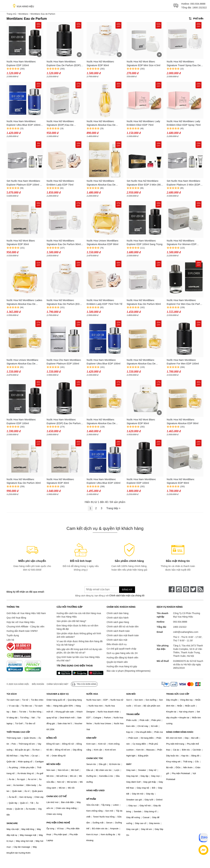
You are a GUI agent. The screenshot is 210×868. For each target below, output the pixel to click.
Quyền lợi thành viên (117, 662)
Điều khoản (38, 684)
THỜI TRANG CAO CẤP (18, 732)
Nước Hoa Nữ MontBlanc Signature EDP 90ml (181, 481)
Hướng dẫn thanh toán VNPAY (22, 631)
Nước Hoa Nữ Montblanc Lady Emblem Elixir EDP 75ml (143, 123)
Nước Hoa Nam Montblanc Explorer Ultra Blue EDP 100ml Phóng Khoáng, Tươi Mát (23, 123)
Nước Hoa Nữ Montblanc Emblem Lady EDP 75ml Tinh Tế (104, 302)
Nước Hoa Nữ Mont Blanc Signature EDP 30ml (21, 242)
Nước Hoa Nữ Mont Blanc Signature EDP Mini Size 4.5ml (143, 63)
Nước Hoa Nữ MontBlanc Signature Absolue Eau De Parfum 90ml (141, 362)
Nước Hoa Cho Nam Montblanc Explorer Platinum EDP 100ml (64, 362)
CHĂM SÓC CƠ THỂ (56, 796)
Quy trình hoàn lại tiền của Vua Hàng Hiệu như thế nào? (78, 659)
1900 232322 (199, 7)
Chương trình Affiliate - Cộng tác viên (25, 627)
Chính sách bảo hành (118, 618)
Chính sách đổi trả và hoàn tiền (123, 627)
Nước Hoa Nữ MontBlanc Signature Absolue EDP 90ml (183, 421)
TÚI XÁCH (12, 694)
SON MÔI (131, 694)
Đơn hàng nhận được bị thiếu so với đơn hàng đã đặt (77, 627)
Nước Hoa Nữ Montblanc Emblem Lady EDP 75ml (60, 183)
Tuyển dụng (13, 635)
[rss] (200, 589)
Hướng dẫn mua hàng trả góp (122, 666)
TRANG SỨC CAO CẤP (178, 694)
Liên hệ (10, 640)
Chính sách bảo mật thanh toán (123, 635)
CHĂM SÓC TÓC (95, 758)
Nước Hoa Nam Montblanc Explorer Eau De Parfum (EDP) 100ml (64, 64)
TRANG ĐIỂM (133, 714)
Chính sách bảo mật (117, 640)
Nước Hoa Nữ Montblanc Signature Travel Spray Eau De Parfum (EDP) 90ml (184, 64)
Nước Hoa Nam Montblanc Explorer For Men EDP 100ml (183, 362)
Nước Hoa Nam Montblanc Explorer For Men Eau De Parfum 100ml (185, 302)
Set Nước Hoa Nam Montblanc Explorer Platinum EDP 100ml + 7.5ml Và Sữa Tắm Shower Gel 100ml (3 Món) (24, 183)
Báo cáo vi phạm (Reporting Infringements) (129, 671)
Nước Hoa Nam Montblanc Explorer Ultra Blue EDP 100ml (104, 362)
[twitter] (193, 589)
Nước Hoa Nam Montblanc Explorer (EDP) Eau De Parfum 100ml (64, 422)
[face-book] (172, 589)
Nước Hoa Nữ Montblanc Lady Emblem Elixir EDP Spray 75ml (184, 123)
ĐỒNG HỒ (52, 738)
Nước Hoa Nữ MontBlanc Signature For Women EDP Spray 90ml (182, 243)
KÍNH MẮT (91, 738)
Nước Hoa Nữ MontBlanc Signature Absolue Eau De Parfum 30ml (101, 183)
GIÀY (129, 764)
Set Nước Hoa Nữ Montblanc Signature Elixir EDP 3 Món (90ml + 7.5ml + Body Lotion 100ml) (145, 183)
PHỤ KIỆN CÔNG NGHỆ (58, 823)
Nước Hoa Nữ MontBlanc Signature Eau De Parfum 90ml (144, 302)
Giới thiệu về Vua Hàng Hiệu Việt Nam (26, 613)
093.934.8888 (198, 4)
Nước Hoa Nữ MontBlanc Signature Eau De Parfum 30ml (24, 481)
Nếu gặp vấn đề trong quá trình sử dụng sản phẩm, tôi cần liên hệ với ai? (79, 651)
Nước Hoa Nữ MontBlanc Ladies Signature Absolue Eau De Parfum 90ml (24, 302)
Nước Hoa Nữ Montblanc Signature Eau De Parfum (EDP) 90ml (64, 302)
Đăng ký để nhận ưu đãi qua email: (26, 592)
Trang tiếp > (113, 508)
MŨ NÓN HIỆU (53, 764)
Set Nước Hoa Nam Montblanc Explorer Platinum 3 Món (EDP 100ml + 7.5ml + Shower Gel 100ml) (184, 183)
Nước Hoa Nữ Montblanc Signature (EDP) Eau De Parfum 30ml (60, 123)
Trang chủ (11, 14)
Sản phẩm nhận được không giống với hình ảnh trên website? (79, 635)
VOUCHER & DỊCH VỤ (58, 694)
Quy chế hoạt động (16, 618)
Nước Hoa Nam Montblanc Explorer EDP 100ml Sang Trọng (145, 242)
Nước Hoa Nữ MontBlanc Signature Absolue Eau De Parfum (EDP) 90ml (101, 422)
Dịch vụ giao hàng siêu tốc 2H (122, 653)
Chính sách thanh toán (118, 631)
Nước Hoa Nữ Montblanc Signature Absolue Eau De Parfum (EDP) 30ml (101, 123)
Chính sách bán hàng (118, 613)
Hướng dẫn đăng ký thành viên (122, 658)
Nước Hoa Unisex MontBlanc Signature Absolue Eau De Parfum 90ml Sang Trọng (22, 362)
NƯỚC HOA (92, 694)
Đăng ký (127, 590)
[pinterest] (186, 589)
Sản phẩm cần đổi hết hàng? (71, 621)
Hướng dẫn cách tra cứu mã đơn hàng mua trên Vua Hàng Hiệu (79, 615)
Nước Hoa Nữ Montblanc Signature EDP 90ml (100, 63)
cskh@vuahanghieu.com (186, 632)
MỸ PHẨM (91, 799)
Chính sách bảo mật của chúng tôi (127, 596)
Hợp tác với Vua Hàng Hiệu (21, 622)
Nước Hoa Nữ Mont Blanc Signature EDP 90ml (141, 421)
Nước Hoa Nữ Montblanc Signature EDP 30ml (60, 481)
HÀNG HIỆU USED (95, 790)
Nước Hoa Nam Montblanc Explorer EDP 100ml (21, 63)
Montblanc (23, 14)
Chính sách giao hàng (118, 622)
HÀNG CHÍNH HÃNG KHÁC (180, 732)
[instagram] (179, 589)
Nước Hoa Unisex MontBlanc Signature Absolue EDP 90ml (103, 242)
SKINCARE (12, 823)
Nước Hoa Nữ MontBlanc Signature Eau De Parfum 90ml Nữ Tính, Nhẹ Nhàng (64, 243)
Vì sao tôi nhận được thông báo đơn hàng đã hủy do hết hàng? (79, 643)
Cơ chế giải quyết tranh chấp (121, 649)
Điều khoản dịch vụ (117, 644)
